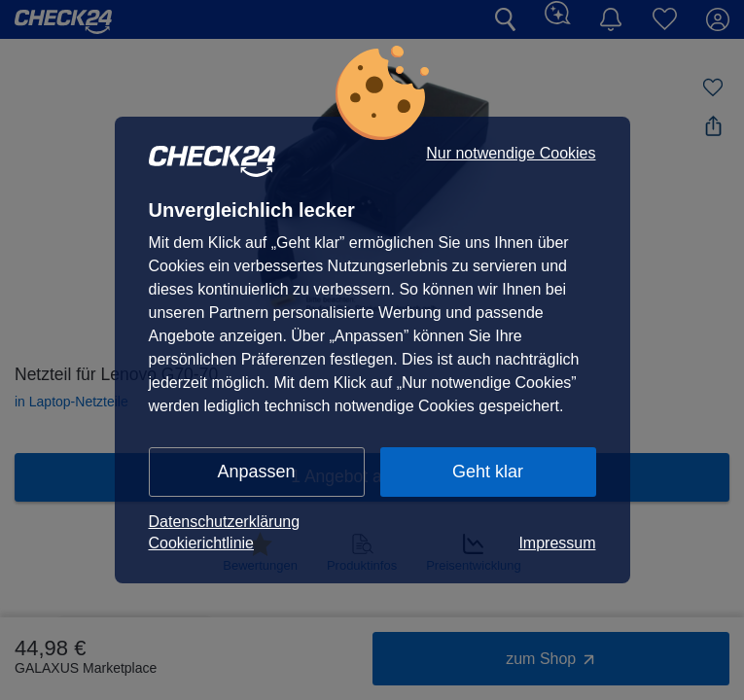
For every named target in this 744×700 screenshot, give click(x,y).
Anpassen (256, 472)
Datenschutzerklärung (225, 522)
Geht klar (488, 472)
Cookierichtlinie (202, 543)
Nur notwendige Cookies (511, 154)
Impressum (557, 543)
